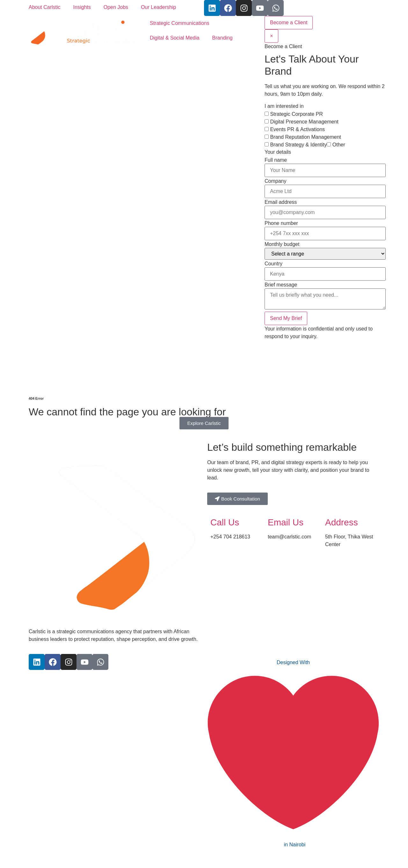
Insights (82, 7)
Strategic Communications (180, 23)
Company (275, 181)
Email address (281, 202)
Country (273, 264)
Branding (222, 38)
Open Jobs (116, 7)
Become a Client (289, 22)
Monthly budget (282, 244)
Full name (276, 160)
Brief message (281, 285)
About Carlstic (45, 7)
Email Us (286, 522)
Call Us (225, 522)
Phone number (281, 223)
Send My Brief (286, 318)
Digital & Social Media (175, 38)
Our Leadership (158, 7)
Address (342, 522)
